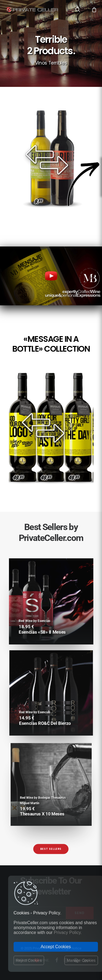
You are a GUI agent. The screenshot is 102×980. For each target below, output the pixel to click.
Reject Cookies (29, 960)
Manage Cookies (81, 960)
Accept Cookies (56, 947)
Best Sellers (51, 849)
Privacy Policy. (68, 932)
